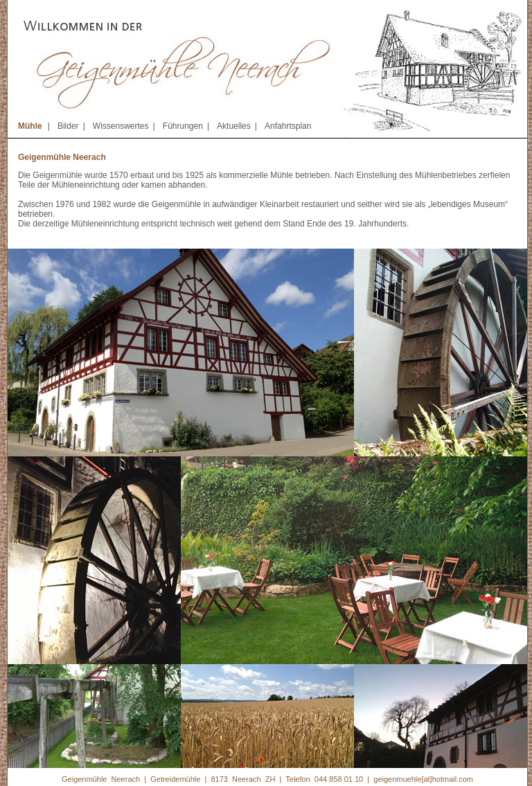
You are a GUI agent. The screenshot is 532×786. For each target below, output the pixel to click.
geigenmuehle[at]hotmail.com (423, 779)
